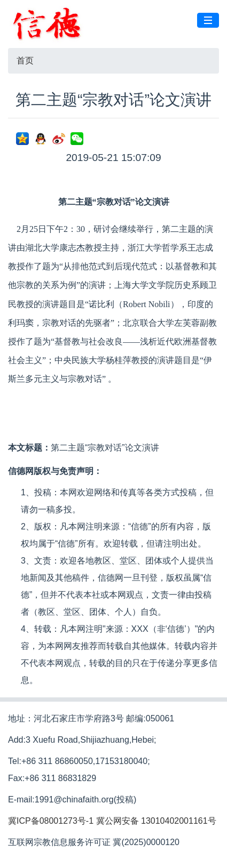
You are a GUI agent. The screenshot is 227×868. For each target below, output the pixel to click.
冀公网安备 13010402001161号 (156, 821)
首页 (25, 61)
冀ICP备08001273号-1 (51, 821)
